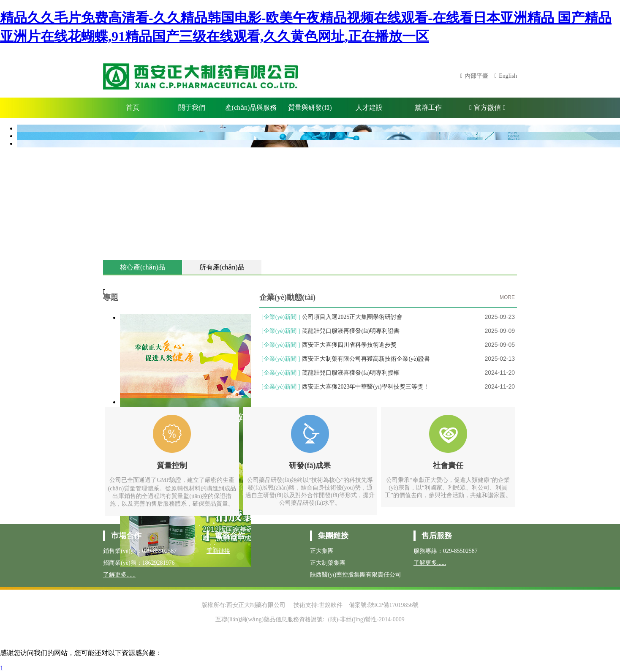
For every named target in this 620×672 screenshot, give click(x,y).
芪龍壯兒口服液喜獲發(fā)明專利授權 (351, 373)
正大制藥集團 (328, 563)
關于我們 (192, 107)
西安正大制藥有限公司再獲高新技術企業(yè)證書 (366, 359)
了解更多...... (119, 575)
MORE (507, 297)
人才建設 (369, 107)
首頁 (133, 107)
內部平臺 (476, 76)
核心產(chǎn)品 (143, 267)
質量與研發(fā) (310, 107)
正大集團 (322, 551)
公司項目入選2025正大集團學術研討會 (352, 317)
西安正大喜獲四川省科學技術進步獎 (349, 345)
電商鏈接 (218, 551)
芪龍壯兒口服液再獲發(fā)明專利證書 (351, 331)
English (508, 76)
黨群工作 (428, 107)
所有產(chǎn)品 (222, 267)
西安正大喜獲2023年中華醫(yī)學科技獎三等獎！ (365, 387)
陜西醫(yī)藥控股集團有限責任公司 (356, 575)
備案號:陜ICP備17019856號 (384, 605)
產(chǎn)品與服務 (251, 107)
